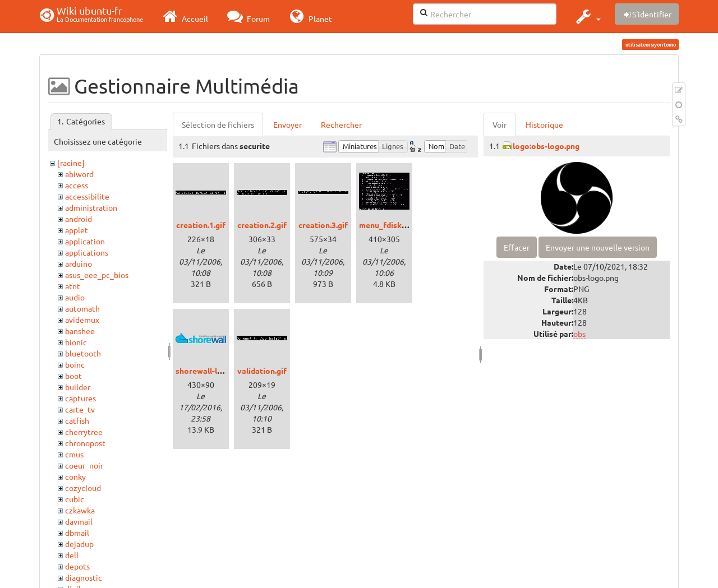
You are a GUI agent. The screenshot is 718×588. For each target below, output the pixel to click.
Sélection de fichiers (218, 124)
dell (72, 555)
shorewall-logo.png (211, 371)
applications (87, 252)
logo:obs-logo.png (546, 146)
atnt (73, 286)
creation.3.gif (323, 225)
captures (80, 398)
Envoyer (287, 124)
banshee (80, 331)
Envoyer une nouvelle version (598, 247)
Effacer (517, 247)
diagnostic (84, 577)
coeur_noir (84, 465)
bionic (76, 342)
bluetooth (83, 353)
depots (77, 566)
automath (82, 308)
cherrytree (84, 432)
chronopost (85, 443)
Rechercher (341, 124)
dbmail (77, 533)
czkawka (80, 510)
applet (77, 230)
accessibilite (87, 196)
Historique (544, 124)
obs (579, 334)
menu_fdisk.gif (386, 225)
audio (75, 297)
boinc (75, 364)
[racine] (71, 163)
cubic (75, 499)
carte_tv (80, 409)
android (79, 219)
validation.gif (262, 371)
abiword (79, 174)
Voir (500, 124)
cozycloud (83, 488)
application (85, 241)
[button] (587, 16)
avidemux (82, 320)
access (77, 185)
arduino (79, 263)
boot (73, 376)
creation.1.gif (201, 225)
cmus (74, 454)
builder (78, 387)
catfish (77, 420)
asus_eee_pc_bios (97, 275)
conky (75, 476)
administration (91, 207)
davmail (79, 521)
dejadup (79, 544)
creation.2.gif (262, 225)
